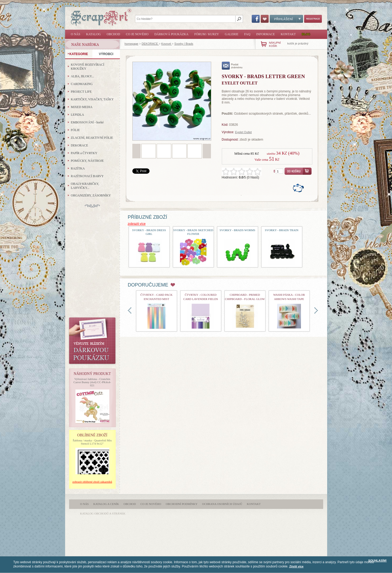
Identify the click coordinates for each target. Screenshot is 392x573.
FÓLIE (75, 130)
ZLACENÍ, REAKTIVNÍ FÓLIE (92, 138)
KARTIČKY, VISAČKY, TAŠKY (92, 99)
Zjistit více (296, 566)
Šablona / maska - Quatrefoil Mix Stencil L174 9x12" (92, 442)
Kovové (166, 44)
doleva (130, 310)
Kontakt (288, 34)
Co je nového (137, 34)
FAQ (247, 34)
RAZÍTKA (78, 168)
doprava (316, 310)
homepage (132, 44)
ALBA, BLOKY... (82, 76)
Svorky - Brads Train (282, 230)
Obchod (113, 34)
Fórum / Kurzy (207, 34)
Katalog (93, 34)
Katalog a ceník (106, 504)
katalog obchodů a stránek (103, 513)
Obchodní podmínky (182, 504)
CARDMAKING (82, 84)
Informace (266, 34)
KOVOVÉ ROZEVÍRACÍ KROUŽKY (88, 67)
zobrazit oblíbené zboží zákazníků (92, 482)
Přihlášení (286, 19)
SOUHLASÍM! (377, 561)
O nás (76, 34)
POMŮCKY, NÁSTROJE (87, 161)
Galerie (231, 34)
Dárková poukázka (171, 34)
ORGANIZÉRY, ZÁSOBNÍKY (91, 195)
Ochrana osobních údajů (222, 504)
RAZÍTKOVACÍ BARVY (87, 176)
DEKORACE (150, 44)
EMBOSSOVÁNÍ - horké (87, 122)
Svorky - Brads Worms (238, 230)
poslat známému (232, 66)
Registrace (313, 19)
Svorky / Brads (184, 44)
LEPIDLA (78, 115)
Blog (306, 34)
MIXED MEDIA (82, 107)
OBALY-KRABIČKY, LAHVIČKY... (85, 186)
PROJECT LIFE (81, 92)
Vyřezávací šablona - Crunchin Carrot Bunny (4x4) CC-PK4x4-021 (92, 382)
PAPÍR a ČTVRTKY (84, 153)
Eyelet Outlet (243, 132)
